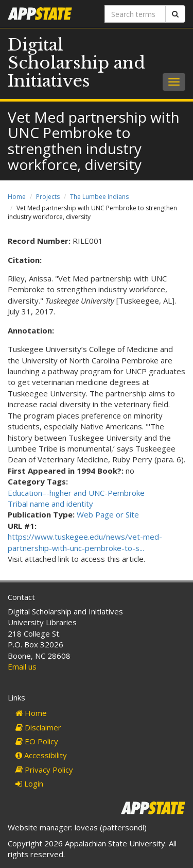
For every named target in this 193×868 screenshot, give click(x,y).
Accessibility (41, 755)
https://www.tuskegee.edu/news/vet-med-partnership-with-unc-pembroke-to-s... (85, 542)
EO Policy (37, 741)
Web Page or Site (108, 514)
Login (29, 783)
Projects (48, 197)
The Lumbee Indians (99, 197)
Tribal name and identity (50, 504)
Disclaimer (38, 727)
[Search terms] (135, 14)
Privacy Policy (44, 770)
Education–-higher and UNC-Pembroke (76, 493)
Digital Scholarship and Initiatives (76, 63)
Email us (22, 666)
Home (17, 197)
